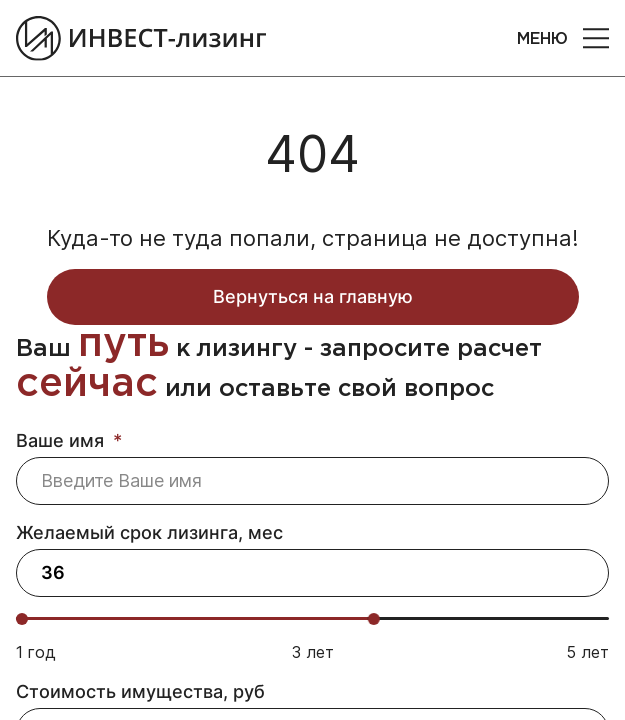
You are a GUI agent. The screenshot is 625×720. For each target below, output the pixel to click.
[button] (596, 38)
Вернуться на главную (313, 296)
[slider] (374, 619)
